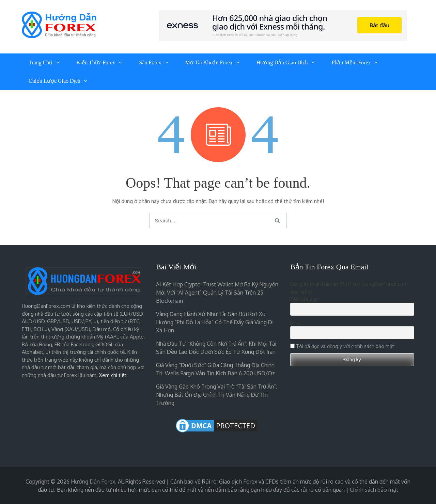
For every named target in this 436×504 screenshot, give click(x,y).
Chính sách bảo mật (374, 490)
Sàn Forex (150, 62)
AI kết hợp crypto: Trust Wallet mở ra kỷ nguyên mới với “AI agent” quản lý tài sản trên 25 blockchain (217, 293)
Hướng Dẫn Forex (93, 482)
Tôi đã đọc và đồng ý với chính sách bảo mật (345, 346)
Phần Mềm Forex (351, 62)
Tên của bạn (304, 299)
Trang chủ (41, 62)
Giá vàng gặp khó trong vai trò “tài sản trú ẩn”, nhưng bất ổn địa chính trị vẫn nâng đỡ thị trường (217, 395)
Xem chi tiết (113, 375)
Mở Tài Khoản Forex (209, 62)
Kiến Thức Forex (96, 62)
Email (296, 323)
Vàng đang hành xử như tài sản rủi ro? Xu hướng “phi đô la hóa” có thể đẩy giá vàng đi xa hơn (215, 322)
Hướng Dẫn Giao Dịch (282, 62)
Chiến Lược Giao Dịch (54, 81)
